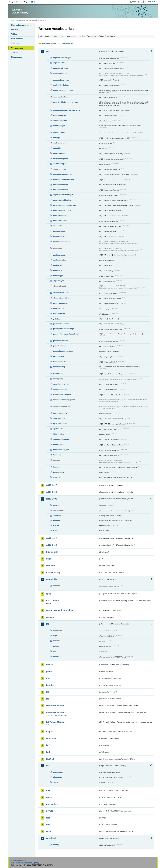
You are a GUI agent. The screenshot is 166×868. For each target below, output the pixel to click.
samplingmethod (60, 389)
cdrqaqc (57, 138)
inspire (50, 732)
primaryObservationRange (64, 329)
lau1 (48, 745)
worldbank (51, 838)
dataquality (52, 579)
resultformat (58, 373)
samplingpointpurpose (62, 394)
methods (57, 521)
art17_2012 (52, 538)
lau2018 (50, 759)
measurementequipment (63, 210)
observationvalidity (61, 293)
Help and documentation (21, 25)
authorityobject (59, 126)
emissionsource (60, 169)
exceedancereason (61, 190)
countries (57, 516)
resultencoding (59, 367)
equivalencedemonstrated (64, 179)
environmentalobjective (63, 174)
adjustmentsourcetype (62, 58)
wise (48, 831)
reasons (56, 526)
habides (50, 685)
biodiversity (52, 552)
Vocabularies (17, 48)
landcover (51, 738)
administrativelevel (61, 68)
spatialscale (58, 429)
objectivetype (59, 281)
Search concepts (68, 44)
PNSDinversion (59, 314)
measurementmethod (62, 215)
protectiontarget (60, 346)
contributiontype (60, 143)
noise (49, 797)
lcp (48, 766)
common (51, 566)
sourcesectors (59, 418)
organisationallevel (61, 303)
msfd (49, 790)
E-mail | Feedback (19, 860)
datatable (57, 148)
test (48, 818)
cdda (49, 559)
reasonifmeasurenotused (63, 351)
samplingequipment (61, 384)
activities (57, 505)
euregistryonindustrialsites (59, 610)
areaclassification (60, 97)
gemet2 (50, 671)
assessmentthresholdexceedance (67, 110)
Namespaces (17, 57)
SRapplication (59, 434)
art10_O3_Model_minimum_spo (66, 102)
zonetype (57, 477)
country (56, 845)
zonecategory (59, 472)
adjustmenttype (59, 63)
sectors (56, 782)
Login (134, 2)
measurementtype (60, 221)
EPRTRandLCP (54, 601)
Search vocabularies (49, 44)
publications (52, 804)
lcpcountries (58, 772)
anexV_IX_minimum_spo (63, 90)
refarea (56, 646)
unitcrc (56, 657)
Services (15, 52)
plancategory (58, 308)
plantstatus (58, 777)
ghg (48, 678)
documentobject (60, 164)
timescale (57, 455)
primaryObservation (61, 324)
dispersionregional (61, 159)
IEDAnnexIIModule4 (56, 722)
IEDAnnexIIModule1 (56, 706)
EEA (22, 2)
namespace (58, 270)
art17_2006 (52, 499)
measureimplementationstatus (65, 205)
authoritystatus (59, 132)
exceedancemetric (60, 185)
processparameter (60, 341)
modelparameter (60, 255)
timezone (57, 467)
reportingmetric (59, 362)
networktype (58, 276)
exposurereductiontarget (63, 195)
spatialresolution (60, 424)
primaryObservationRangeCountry (67, 334)
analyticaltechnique (61, 85)
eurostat (50, 617)
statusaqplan (58, 444)
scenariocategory (60, 413)
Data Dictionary (31, 20)
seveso (50, 811)
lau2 (48, 752)
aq (47, 51)
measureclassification (62, 200)
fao (48, 624)
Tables (14, 34)
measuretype (58, 226)
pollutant (57, 319)
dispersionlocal (59, 153)
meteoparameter (60, 231)
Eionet (21, 20)
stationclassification (61, 439)
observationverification (62, 298)
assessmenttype (60, 115)
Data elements (17, 39)
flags (55, 636)
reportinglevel (59, 356)
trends (56, 530)
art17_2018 (52, 545)
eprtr (49, 594)
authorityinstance (60, 120)
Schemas (15, 43)
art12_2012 (52, 485)
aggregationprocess (61, 80)
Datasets (15, 30)
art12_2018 (52, 492)
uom (48, 825)
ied (48, 699)
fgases (49, 665)
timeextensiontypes (61, 450)
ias (48, 692)
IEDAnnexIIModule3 (56, 712)
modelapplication (60, 236)
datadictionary (53, 572)
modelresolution (60, 260)
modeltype (57, 265)
